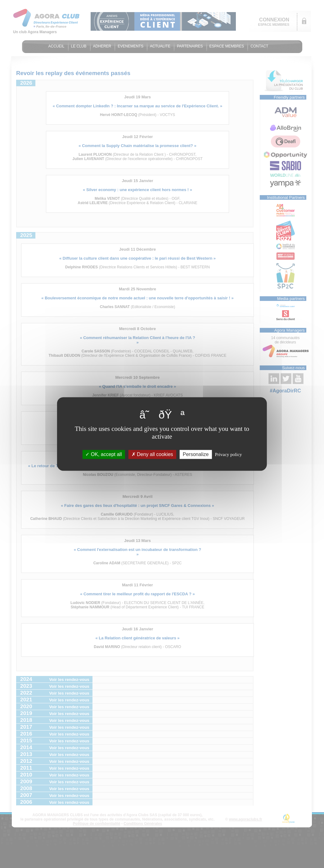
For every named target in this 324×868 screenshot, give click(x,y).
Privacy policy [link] (229, 454)
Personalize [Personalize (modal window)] (196, 454)
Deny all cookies (152, 454)
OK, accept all (103, 454)
